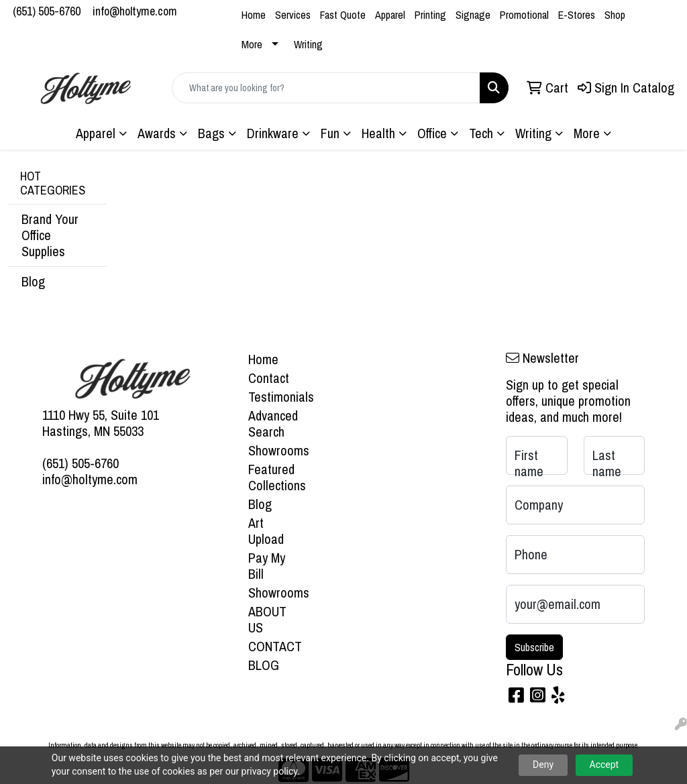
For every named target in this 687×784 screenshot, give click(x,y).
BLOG (264, 665)
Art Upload (266, 531)
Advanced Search (272, 424)
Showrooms (272, 450)
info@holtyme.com (135, 11)
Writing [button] (533, 133)
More (252, 44)
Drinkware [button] (273, 133)
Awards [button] (157, 133)
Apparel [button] (96, 133)
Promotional (524, 15)
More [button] (587, 133)
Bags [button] (211, 133)
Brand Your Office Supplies (50, 235)
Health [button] (378, 133)
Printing (430, 15)
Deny (543, 765)
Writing (308, 44)
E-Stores (577, 15)
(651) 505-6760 (47, 11)
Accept (604, 765)
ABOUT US (267, 619)
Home (254, 15)
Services (293, 15)
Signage (473, 15)
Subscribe (534, 647)
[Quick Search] (326, 88)
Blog (33, 281)
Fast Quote (343, 15)
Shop (615, 15)
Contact (269, 378)
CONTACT (272, 646)
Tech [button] (481, 133)
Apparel (390, 15)
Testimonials (272, 397)
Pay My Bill (267, 566)
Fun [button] (330, 133)
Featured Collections (272, 477)
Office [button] (432, 133)
